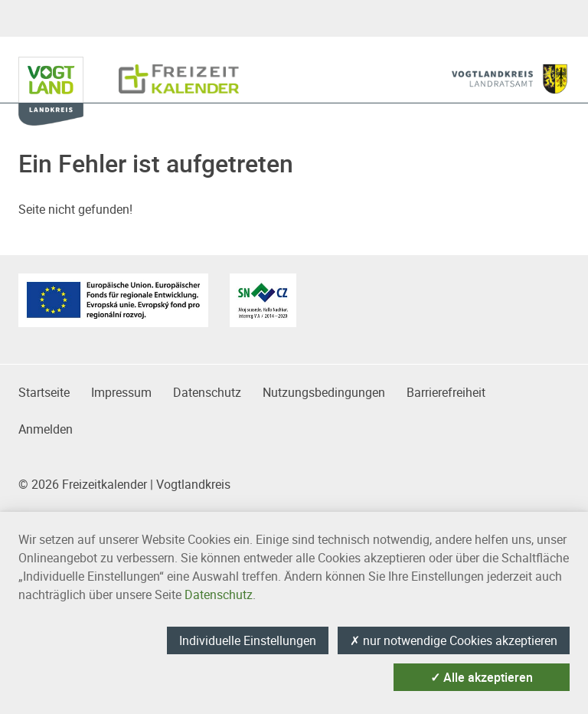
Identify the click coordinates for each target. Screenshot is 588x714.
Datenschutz (207, 392)
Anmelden (46, 429)
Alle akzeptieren (482, 677)
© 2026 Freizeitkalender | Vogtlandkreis (124, 484)
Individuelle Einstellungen (248, 640)
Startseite (44, 392)
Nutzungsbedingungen (324, 392)
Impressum (121, 392)
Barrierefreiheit (446, 392)
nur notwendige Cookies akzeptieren (454, 640)
